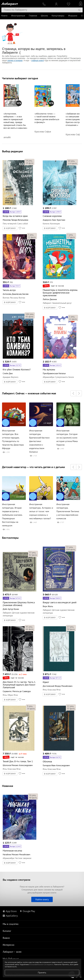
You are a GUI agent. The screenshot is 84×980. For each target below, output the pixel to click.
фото (29, 163)
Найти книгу (42, 899)
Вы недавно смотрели (17, 880)
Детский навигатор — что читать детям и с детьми (33, 467)
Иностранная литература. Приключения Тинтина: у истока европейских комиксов (68, 511)
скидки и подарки (15, 60)
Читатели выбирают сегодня (20, 78)
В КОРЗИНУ (10, 228)
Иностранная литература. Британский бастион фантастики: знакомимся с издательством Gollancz (39, 441)
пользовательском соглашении (41, 964)
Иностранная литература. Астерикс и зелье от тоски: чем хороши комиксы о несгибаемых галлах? (41, 511)
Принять (42, 973)
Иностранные (18, 16)
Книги (4, 16)
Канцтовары (58, 16)
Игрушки (73, 16)
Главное (33, 16)
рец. (29, 161)
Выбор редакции (12, 151)
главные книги (37, 60)
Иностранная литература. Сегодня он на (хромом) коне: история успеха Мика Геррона (67, 438)
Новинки (8, 786)
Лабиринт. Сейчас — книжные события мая (29, 393)
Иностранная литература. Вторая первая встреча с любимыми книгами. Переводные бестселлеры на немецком (12, 515)
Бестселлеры (10, 538)
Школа (44, 16)
